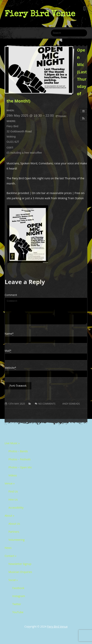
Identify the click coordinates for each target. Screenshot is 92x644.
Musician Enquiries (20, 576)
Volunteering (17, 544)
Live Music (12, 448)
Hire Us (13, 504)
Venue (10, 488)
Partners (14, 536)
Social (13, 585)
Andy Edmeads (71, 408)
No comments (47, 408)
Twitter (17, 609)
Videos (13, 480)
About (9, 520)
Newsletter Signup (20, 568)
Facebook (18, 593)
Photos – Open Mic (20, 472)
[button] (83, 119)
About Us (14, 528)
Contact (10, 560)
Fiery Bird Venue (40, 14)
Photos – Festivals (20, 464)
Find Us (13, 496)
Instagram (19, 601)
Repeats (61, 116)
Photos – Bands (18, 456)
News (8, 552)
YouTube (18, 617)
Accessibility (16, 512)
